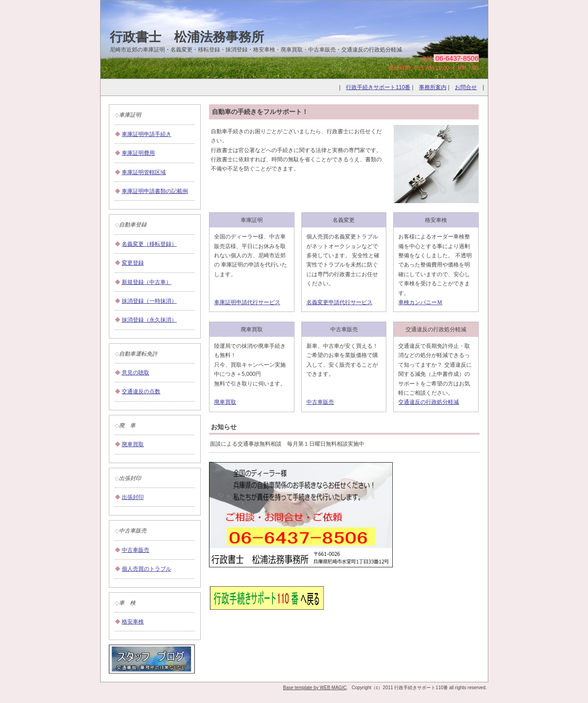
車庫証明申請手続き (147, 134)
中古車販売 (136, 550)
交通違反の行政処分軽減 (429, 402)
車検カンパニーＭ (420, 302)
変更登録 (133, 263)
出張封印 (133, 497)
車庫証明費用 (138, 153)
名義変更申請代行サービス (339, 302)
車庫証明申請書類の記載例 (155, 191)
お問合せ (466, 87)
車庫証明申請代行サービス (247, 302)
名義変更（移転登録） (149, 244)
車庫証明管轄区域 (144, 172)
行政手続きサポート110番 (378, 87)
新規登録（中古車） (147, 282)
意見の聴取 (136, 373)
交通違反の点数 (141, 391)
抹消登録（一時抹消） (149, 301)
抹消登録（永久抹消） (149, 320)
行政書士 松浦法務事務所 (187, 37)
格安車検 (133, 622)
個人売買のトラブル (147, 569)
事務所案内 (433, 87)
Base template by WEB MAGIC (315, 688)
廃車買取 (133, 444)
